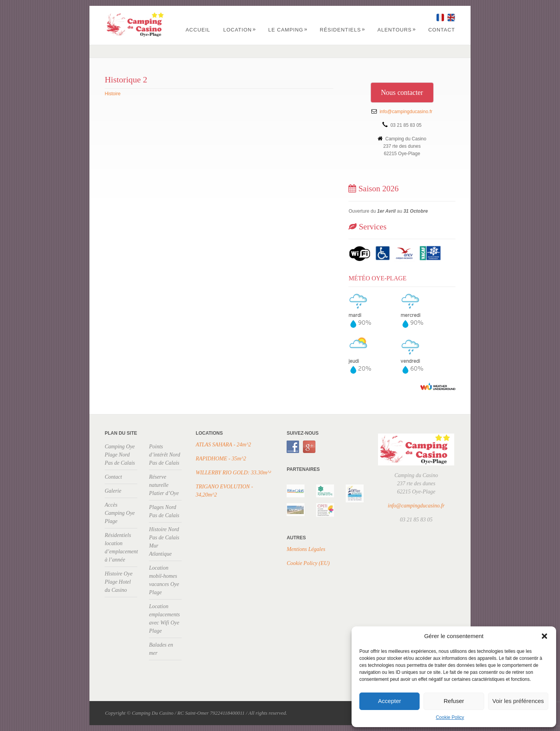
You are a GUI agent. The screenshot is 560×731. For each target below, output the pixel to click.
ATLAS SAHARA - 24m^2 (223, 445)
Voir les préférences (518, 701)
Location (240, 30)
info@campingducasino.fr (406, 112)
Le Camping (288, 30)
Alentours (397, 30)
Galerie (113, 491)
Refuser (454, 701)
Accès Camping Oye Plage (120, 513)
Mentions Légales (306, 549)
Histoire (113, 94)
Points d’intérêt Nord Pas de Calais (164, 455)
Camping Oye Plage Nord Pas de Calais (120, 455)
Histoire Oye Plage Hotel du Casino (118, 582)
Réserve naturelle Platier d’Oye (164, 485)
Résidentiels (342, 30)
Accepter (389, 701)
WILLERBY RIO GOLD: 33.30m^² (233, 473)
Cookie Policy (450, 717)
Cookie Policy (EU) (308, 563)
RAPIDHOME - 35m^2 (221, 459)
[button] (544, 636)
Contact (442, 30)
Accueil (198, 30)
